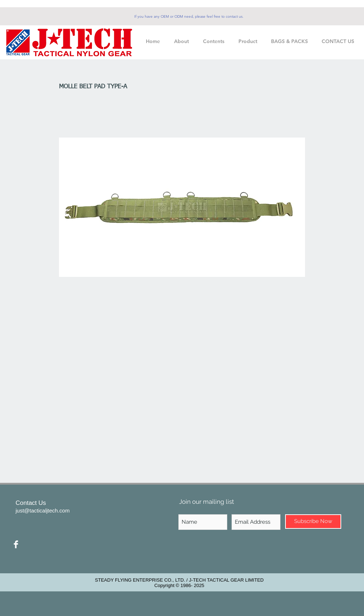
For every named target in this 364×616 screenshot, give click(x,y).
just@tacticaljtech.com (43, 510)
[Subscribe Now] (313, 522)
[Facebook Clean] (16, 544)
